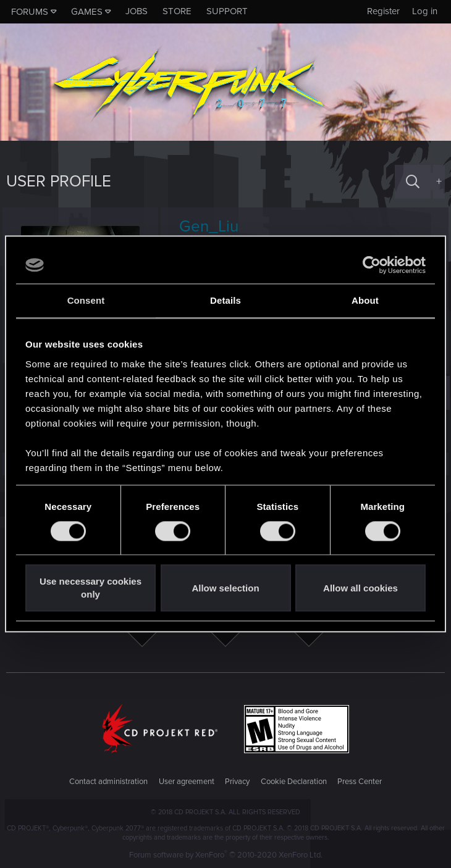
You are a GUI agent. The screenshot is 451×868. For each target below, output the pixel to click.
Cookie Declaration (294, 782)
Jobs (137, 11)
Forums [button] (30, 12)
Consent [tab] (86, 300)
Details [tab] (225, 300)
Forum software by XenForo (226, 855)
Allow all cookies (360, 588)
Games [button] (87, 12)
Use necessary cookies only (91, 588)
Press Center (360, 782)
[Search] (413, 182)
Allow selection (225, 588)
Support (227, 11)
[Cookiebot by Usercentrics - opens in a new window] (372, 265)
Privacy (237, 782)
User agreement (187, 782)
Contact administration (108, 782)
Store (177, 11)
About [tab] (365, 300)
